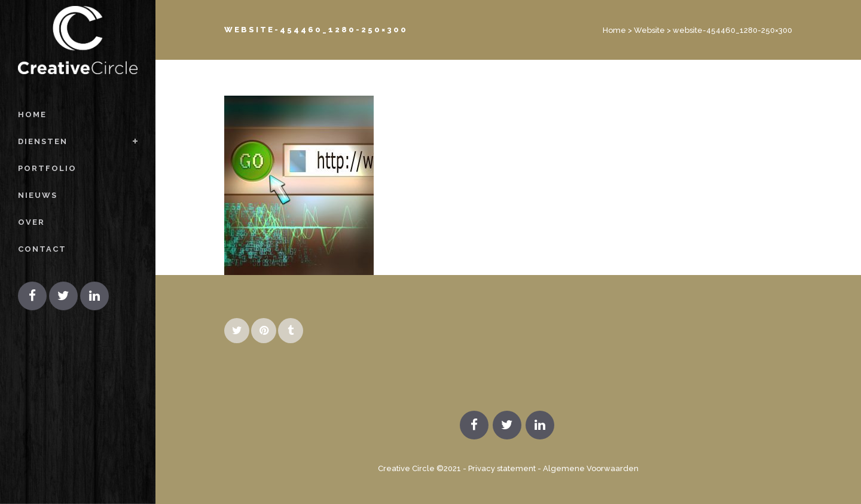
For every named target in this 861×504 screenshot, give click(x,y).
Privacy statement (502, 468)
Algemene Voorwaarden (591, 468)
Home (614, 30)
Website (649, 30)
